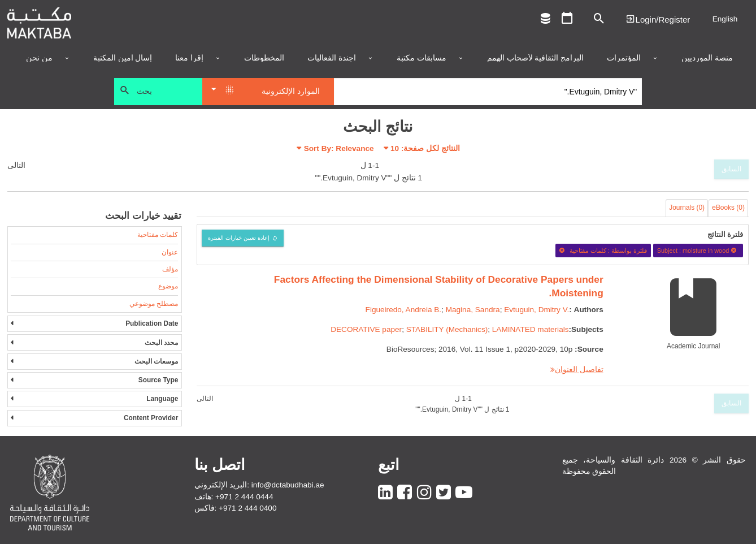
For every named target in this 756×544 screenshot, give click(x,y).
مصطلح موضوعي (154, 304)
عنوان (170, 252)
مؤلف (170, 269)
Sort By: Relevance (339, 148)
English (725, 19)
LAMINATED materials (531, 329)
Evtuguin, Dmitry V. (536, 310)
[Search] (488, 92)
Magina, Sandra (473, 310)
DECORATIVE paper (366, 329)
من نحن (39, 58)
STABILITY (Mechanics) (447, 329)
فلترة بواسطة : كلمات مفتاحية (603, 251)
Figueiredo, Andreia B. (404, 310)
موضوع (168, 286)
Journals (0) (687, 208)
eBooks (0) (728, 208)
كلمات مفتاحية (158, 235)
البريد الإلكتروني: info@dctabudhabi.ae (259, 485)
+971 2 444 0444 (244, 497)
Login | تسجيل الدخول (658, 19)
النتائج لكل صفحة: (425, 148)
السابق (731, 169)
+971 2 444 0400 (247, 508)
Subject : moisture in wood (698, 251)
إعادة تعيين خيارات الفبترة (239, 238)
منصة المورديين (707, 58)
